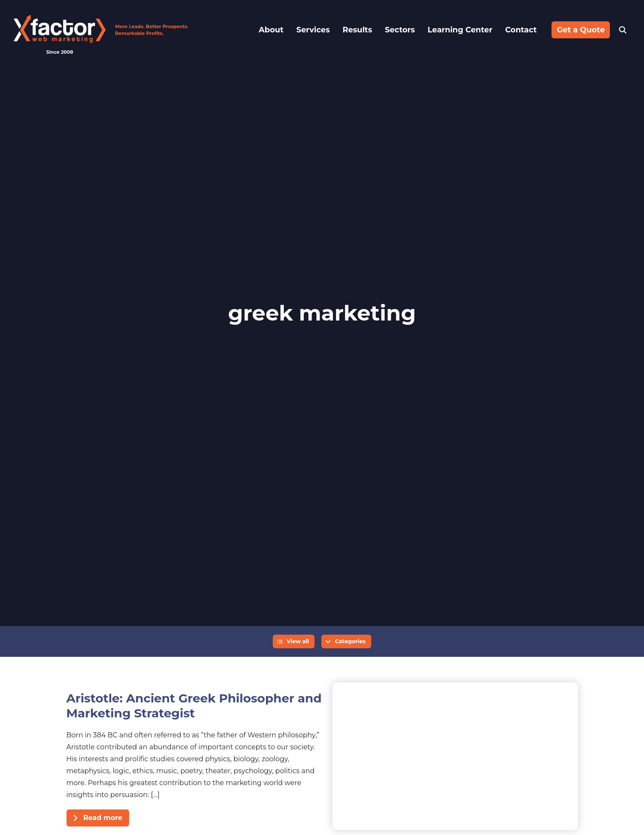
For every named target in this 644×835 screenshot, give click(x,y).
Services (313, 30)
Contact (521, 30)
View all (298, 641)
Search (623, 30)
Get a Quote (581, 30)
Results (357, 30)
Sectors (400, 30)
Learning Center (460, 30)
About (271, 30)
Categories (350, 641)
